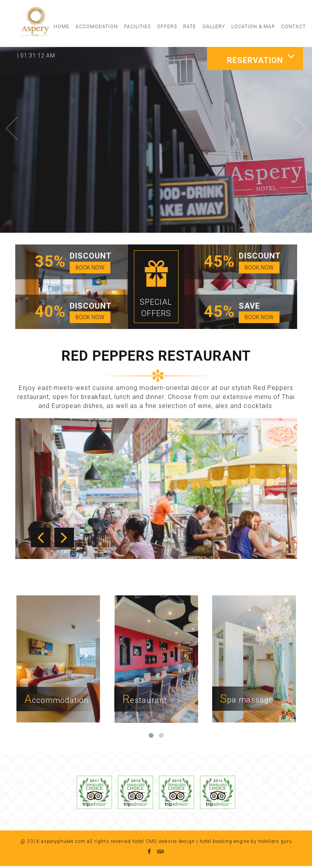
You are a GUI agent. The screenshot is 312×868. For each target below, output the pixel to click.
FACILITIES (137, 27)
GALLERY (214, 27)
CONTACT (293, 27)
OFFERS (167, 27)
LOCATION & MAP (253, 27)
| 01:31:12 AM (36, 56)
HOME (61, 27)
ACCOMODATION (97, 27)
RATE (190, 27)
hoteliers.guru (275, 843)
